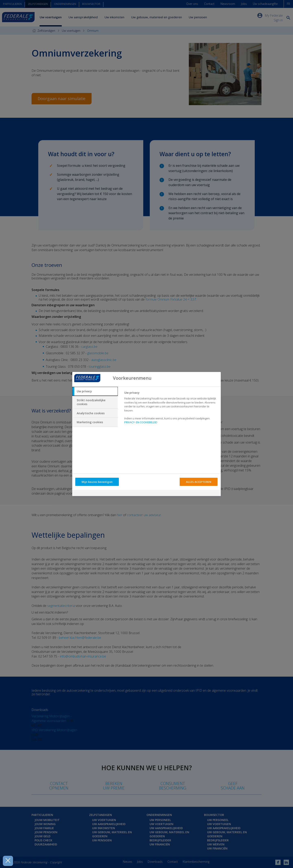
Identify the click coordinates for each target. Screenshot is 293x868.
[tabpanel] (171, 409)
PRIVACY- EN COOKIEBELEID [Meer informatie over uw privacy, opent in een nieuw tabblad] (141, 422)
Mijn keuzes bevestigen (97, 482)
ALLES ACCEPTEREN (199, 482)
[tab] (95, 391)
